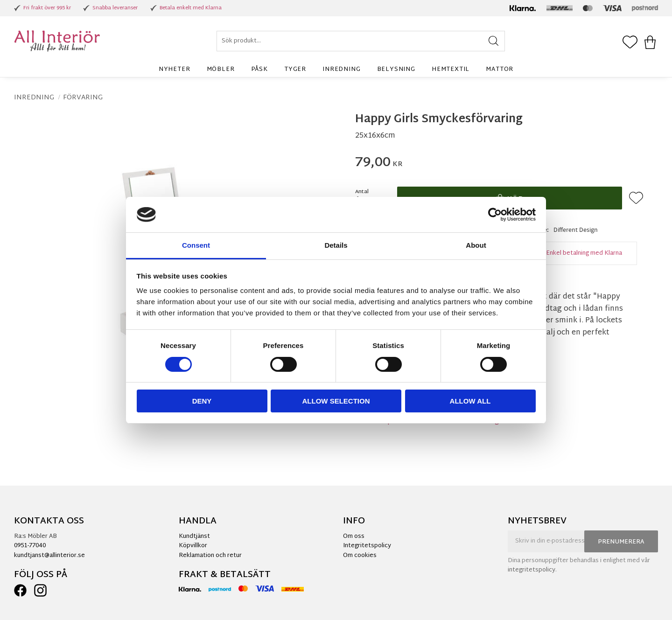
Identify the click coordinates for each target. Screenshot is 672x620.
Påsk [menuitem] (259, 70)
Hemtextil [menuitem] (451, 70)
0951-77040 (30, 546)
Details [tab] (336, 245)
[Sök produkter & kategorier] (361, 41)
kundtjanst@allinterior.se (49, 556)
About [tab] (476, 245)
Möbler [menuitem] (221, 70)
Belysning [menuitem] (396, 70)
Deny (202, 401)
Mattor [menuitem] (500, 70)
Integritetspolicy (367, 546)
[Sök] (493, 41)
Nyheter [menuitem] (175, 70)
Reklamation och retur (210, 556)
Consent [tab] (196, 245)
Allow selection (336, 401)
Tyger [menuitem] (295, 70)
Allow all (470, 401)
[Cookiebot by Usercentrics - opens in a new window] (495, 215)
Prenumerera (621, 542)
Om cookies (360, 556)
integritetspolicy (532, 570)
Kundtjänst (194, 536)
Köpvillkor (193, 546)
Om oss (354, 536)
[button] (630, 43)
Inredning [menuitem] (341, 70)
